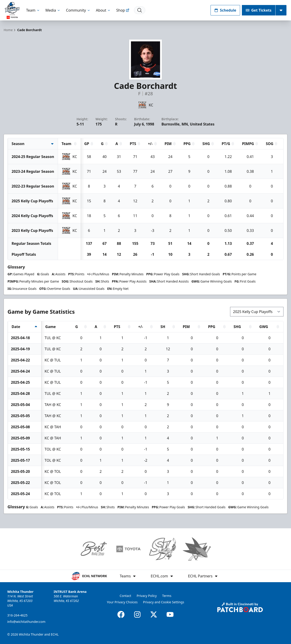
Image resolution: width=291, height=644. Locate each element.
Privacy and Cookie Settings (164, 602)
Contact (125, 596)
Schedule (225, 10)
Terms (167, 596)
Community (78, 10)
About (103, 10)
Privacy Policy (147, 596)
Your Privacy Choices (122, 602)
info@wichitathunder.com (26, 622)
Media (53, 10)
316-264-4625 (17, 615)
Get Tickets (259, 10)
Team (33, 10)
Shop (123, 10)
